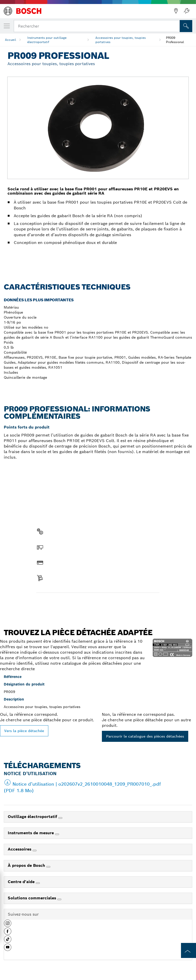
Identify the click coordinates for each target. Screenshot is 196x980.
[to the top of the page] (188, 950)
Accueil (11, 40)
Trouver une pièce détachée (65, 603)
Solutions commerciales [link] (33, 898)
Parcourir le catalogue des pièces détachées (145, 736)
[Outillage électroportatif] (60, 818)
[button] (8, 925)
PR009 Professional (175, 40)
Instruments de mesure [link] (31, 833)
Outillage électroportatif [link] (33, 817)
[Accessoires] (35, 851)
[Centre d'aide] (38, 883)
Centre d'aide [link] (22, 882)
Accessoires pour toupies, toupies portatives (121, 40)
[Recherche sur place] (186, 26)
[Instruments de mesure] (57, 834)
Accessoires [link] (20, 849)
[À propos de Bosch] (48, 867)
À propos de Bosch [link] (27, 865)
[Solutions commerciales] (59, 899)
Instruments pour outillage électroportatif (47, 40)
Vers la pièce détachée (24, 731)
